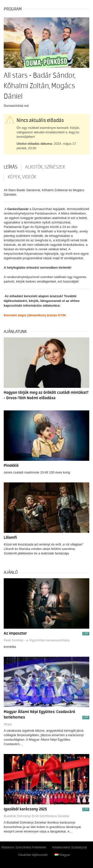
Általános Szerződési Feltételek (24, 847)
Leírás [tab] (11, 167)
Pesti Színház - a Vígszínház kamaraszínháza (37, 640)
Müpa (8, 724)
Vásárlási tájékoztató (33, 855)
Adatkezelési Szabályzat (70, 847)
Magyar (62, 855)
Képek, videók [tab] (22, 177)
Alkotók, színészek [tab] (45, 167)
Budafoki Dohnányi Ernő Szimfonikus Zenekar (37, 816)
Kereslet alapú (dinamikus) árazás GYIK (35, 315)
